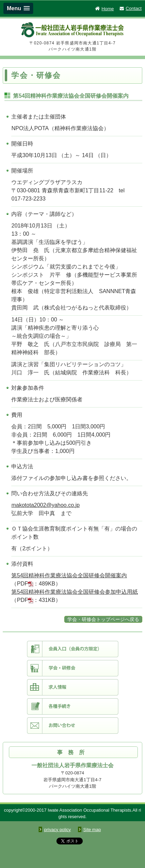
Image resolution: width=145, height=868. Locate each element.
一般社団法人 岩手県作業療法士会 (72, 31)
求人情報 (73, 687)
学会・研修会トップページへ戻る (103, 619)
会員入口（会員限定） (73, 649)
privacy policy (57, 830)
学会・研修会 (73, 668)
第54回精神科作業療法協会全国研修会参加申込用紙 (75, 592)
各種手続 (73, 706)
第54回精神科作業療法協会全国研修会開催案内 (69, 575)
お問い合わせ (73, 726)
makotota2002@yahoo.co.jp (45, 505)
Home (104, 9)
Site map (92, 830)
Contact (130, 8)
